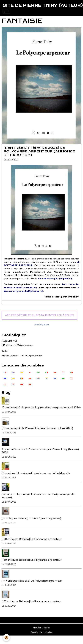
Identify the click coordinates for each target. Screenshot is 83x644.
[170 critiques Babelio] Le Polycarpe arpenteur (32, 539)
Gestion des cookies (41, 632)
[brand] (43, 5)
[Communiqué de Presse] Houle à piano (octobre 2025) (37, 428)
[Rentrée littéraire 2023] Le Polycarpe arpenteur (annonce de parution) (39, 151)
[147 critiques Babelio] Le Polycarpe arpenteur (32, 581)
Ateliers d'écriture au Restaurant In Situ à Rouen (39, 315)
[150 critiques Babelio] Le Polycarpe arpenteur (32, 560)
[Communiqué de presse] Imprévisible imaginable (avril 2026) (41, 407)
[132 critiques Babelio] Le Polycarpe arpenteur (32, 601)
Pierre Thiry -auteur (42, 325)
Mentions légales (42, 628)
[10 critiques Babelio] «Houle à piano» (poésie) (31, 518)
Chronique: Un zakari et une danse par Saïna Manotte (36, 473)
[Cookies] (6, 638)
